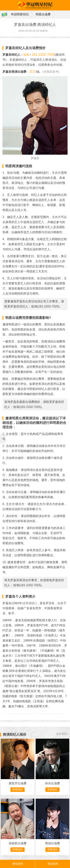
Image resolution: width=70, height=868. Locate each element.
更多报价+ (62, 734)
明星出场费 (43, 14)
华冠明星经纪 (20, 14)
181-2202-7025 (43, 55)
